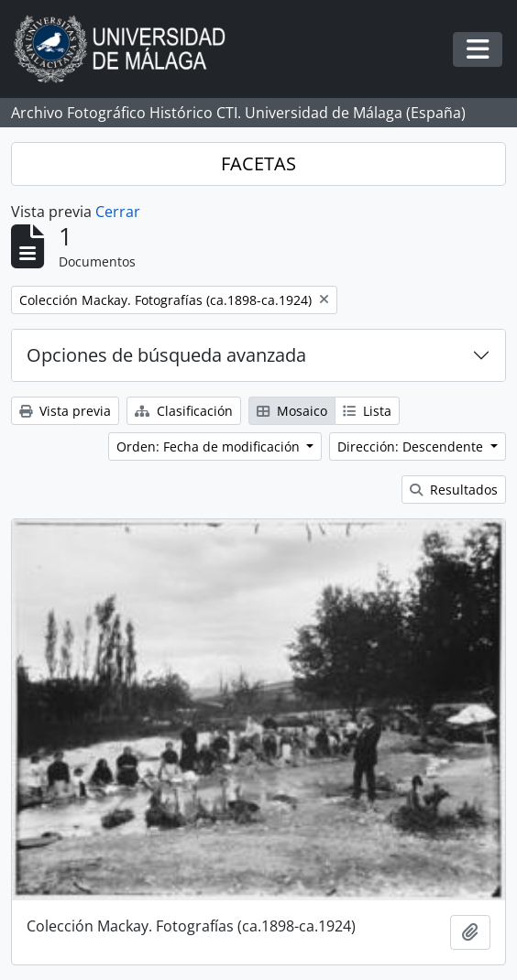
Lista (367, 411)
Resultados (454, 490)
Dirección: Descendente (412, 446)
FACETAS (258, 163)
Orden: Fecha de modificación (210, 446)
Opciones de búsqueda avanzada (166, 355)
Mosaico (292, 411)
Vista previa (65, 411)
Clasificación (184, 411)
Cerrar (118, 212)
